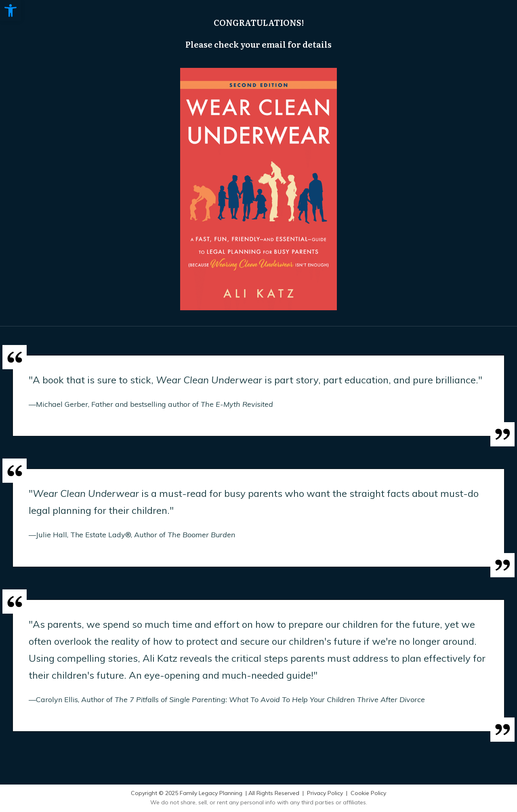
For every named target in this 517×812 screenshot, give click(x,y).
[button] (11, 11)
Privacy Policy (325, 793)
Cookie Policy (368, 793)
